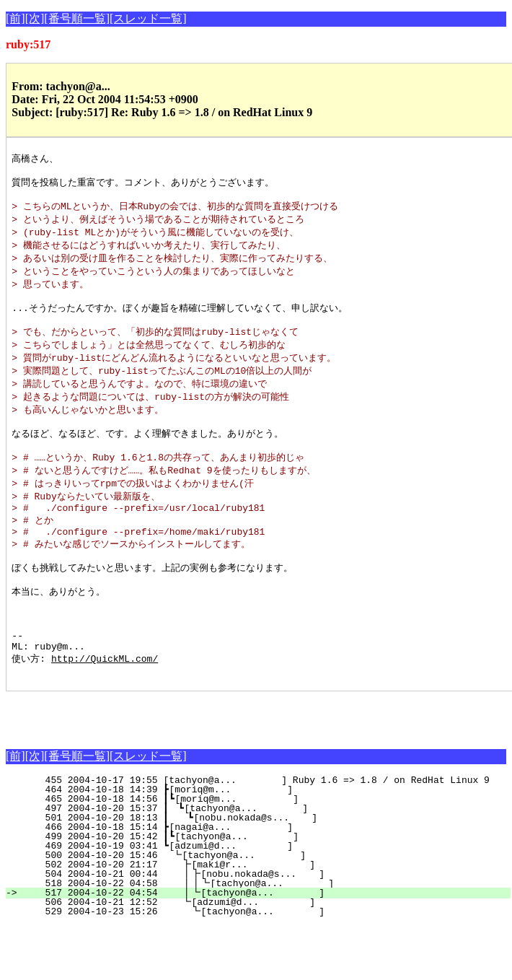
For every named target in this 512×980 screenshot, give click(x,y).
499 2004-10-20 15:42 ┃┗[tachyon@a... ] (264, 891)
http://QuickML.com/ (105, 710)
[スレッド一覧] (148, 18)
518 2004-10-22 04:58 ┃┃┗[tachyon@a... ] (260, 937)
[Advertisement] (175, 767)
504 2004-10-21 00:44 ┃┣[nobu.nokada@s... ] (262, 928)
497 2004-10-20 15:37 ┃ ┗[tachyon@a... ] (263, 862)
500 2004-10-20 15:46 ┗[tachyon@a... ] (266, 909)
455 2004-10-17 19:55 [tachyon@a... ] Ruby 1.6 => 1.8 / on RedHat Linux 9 (261, 834)
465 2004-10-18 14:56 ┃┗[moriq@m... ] (264, 853)
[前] (16, 18)
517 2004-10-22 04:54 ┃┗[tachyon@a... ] (262, 947)
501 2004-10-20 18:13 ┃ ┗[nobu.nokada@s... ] (262, 872)
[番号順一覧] (77, 18)
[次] (35, 18)
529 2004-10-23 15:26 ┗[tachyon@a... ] (264, 966)
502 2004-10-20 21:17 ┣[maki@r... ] (265, 919)
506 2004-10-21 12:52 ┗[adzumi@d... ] (265, 956)
